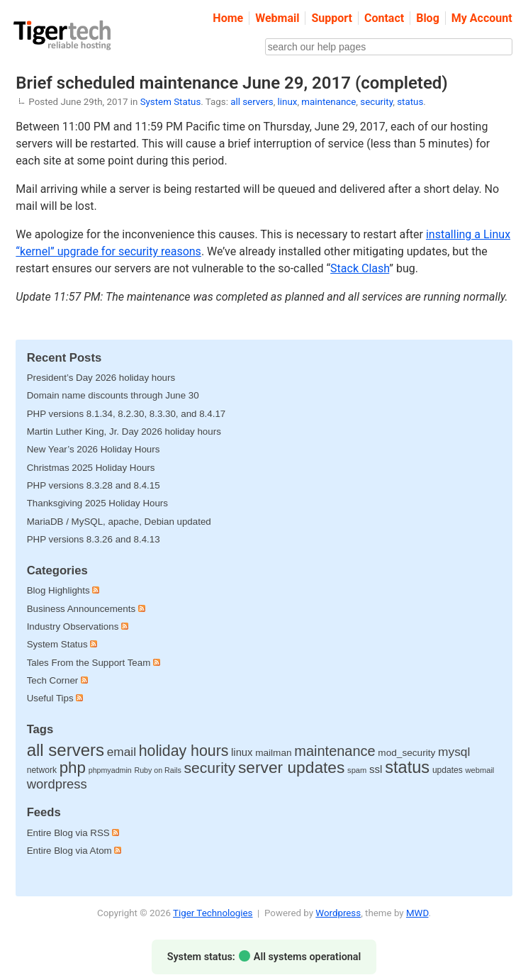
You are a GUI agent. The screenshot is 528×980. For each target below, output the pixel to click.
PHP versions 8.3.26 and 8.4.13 (94, 539)
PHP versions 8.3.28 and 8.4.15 (94, 485)
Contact (384, 18)
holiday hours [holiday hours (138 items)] (184, 751)
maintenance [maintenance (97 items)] (335, 751)
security (376, 102)
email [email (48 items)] (122, 752)
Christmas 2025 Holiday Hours (91, 468)
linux (288, 102)
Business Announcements (81, 609)
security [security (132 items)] (209, 768)
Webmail (277, 18)
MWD (417, 913)
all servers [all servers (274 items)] (66, 750)
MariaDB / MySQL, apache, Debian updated (119, 522)
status (410, 102)
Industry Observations (73, 627)
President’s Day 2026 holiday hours (101, 378)
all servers (252, 102)
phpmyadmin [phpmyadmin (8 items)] (110, 770)
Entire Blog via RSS (73, 833)
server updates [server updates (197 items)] (291, 767)
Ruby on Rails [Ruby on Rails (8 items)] (157, 770)
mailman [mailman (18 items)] (273, 753)
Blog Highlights (58, 590)
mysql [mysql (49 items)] (454, 752)
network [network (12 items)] (42, 770)
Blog (428, 18)
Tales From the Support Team (89, 663)
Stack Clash (360, 268)
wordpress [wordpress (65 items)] (57, 784)
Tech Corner (53, 680)
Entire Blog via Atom (74, 851)
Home (228, 18)
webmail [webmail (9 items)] (480, 770)
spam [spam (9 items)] (357, 770)
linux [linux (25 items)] (242, 752)
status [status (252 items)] (407, 767)
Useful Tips (50, 698)
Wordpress (338, 913)
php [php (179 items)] (73, 768)
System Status (171, 102)
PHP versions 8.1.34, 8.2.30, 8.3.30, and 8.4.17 (127, 414)
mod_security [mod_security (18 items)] (406, 753)
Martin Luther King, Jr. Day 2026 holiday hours (124, 431)
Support (332, 18)
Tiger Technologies (213, 913)
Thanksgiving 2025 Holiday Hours (97, 503)
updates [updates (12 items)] (448, 770)
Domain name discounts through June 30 (113, 395)
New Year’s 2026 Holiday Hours (94, 449)
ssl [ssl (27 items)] (376, 769)
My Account (482, 18)
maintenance (328, 102)
